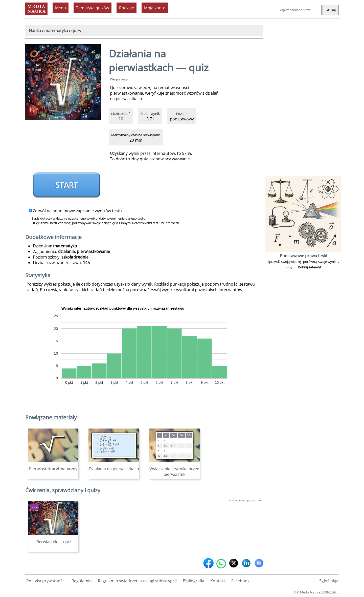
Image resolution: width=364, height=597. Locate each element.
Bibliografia (194, 581)
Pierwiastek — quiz (53, 539)
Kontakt (218, 581)
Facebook (240, 581)
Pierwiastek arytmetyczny (53, 466)
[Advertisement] (303, 99)
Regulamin (82, 581)
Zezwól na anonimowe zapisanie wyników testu (75, 211)
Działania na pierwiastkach (114, 466)
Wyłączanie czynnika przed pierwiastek (174, 469)
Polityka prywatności (46, 581)
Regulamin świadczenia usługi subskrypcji (137, 581)
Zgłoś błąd (329, 581)
